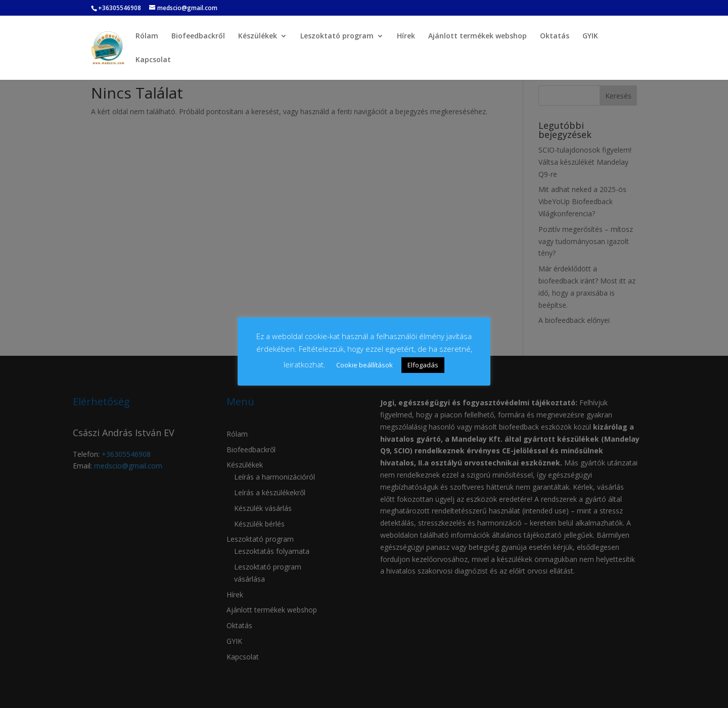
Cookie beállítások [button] (365, 365)
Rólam (147, 36)
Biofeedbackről (198, 36)
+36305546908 (120, 8)
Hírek (406, 36)
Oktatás (555, 36)
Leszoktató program (337, 36)
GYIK (590, 36)
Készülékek (258, 36)
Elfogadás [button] (423, 365)
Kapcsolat (153, 60)
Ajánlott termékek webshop (477, 36)
